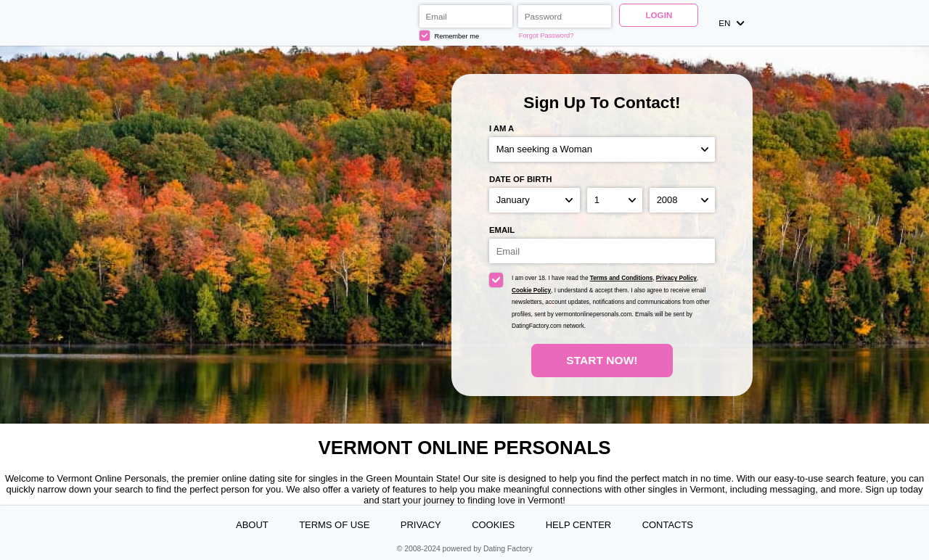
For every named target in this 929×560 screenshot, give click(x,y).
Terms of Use (334, 525)
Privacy (421, 525)
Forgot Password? (547, 36)
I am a (502, 128)
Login (659, 15)
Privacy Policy (676, 278)
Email (502, 230)
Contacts (668, 525)
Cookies (493, 525)
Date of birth (521, 179)
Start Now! (602, 360)
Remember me (449, 36)
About (252, 525)
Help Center (578, 525)
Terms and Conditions (621, 278)
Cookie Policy (531, 291)
